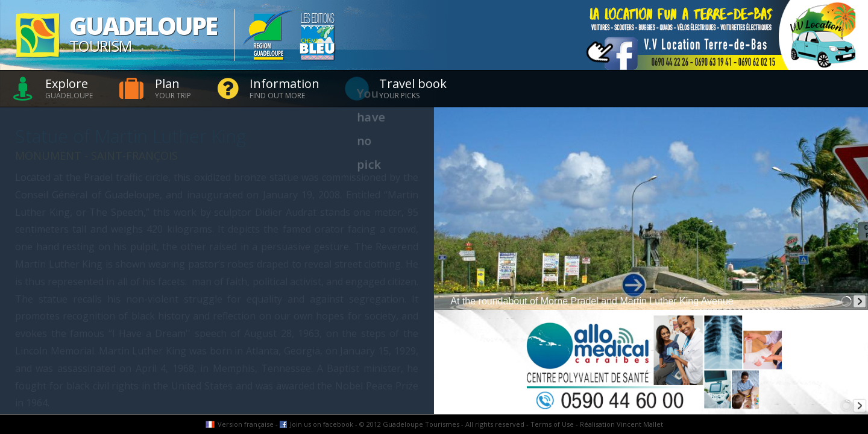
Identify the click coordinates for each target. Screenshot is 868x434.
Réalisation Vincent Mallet (621, 424)
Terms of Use (552, 424)
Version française (246, 424)
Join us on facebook (322, 424)
